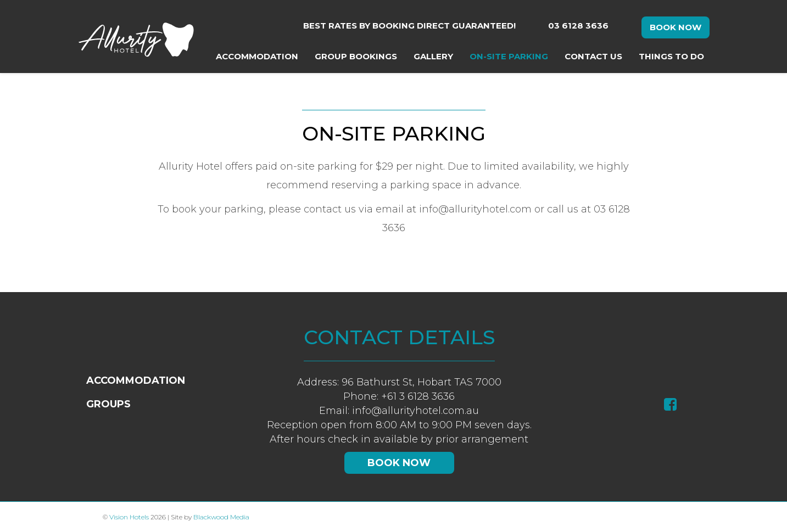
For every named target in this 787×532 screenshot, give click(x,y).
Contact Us (593, 56)
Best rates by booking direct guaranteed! (409, 26)
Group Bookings (356, 56)
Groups (108, 404)
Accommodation (257, 56)
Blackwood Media (221, 517)
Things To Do (671, 56)
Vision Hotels (129, 517)
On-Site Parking (509, 56)
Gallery (433, 56)
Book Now (676, 27)
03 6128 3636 (578, 26)
